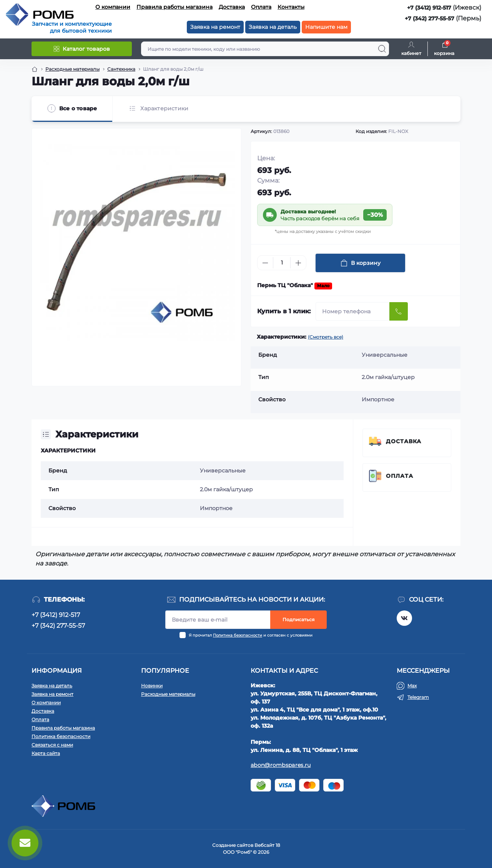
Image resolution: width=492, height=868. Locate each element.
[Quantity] (282, 263)
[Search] (382, 49)
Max (412, 686)
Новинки (152, 686)
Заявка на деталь (273, 27)
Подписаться (298, 619)
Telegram (418, 697)
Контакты (291, 7)
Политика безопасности (238, 635)
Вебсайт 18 (267, 845)
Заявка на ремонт (215, 27)
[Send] (399, 311)
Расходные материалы (168, 694)
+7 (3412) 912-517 (429, 8)
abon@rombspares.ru (281, 765)
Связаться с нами (52, 745)
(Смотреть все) (326, 337)
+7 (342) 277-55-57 (430, 18)
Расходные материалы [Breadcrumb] (72, 69)
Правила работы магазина (175, 7)
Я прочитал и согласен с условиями (251, 635)
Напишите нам (326, 27)
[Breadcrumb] (35, 69)
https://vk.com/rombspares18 (404, 618)
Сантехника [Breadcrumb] (121, 69)
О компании (113, 7)
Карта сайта (46, 753)
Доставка (232, 7)
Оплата (261, 7)
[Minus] (265, 263)
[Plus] (298, 263)
